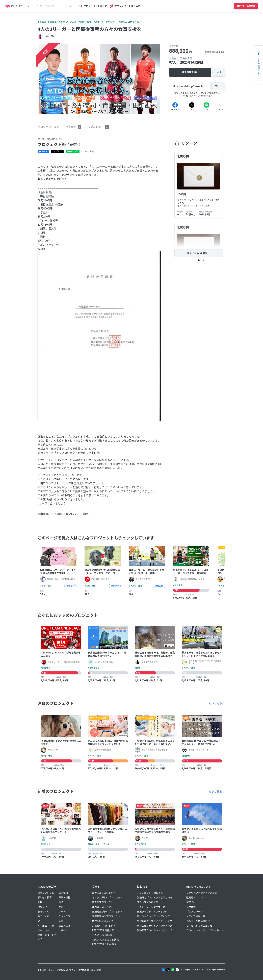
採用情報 (191, 907)
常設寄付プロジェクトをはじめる (155, 898)
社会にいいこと (46, 893)
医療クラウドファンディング (152, 912)
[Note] (221, 105)
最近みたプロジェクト (104, 893)
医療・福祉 (64, 898)
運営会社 (191, 902)
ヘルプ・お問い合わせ (198, 921)
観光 (61, 907)
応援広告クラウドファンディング (155, 926)
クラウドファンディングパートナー (205, 930)
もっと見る (215, 703)
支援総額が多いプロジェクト (107, 912)
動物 (40, 902)
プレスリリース (194, 912)
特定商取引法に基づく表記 (90, 970)
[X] (192, 105)
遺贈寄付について (196, 898)
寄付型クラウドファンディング (153, 916)
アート (41, 921)
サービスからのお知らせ (199, 926)
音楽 (61, 921)
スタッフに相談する (148, 902)
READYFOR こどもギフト (105, 944)
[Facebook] (175, 105)
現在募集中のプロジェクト (106, 916)
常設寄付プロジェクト (104, 926)
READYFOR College (102, 935)
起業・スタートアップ (47, 937)
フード (62, 912)
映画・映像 (64, 926)
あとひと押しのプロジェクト (107, 898)
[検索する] (71, 6)
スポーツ (63, 930)
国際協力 (63, 893)
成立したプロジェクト (104, 921)
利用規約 (61, 970)
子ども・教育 (45, 898)
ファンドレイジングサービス (152, 907)
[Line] (206, 105)
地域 (61, 902)
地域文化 (42, 907)
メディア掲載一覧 (196, 916)
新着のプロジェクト (103, 902)
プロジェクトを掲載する (150, 893)
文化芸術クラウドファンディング (155, 921)
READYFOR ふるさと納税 (105, 940)
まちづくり (43, 912)
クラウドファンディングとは (202, 893)
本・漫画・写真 (46, 926)
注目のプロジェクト (103, 907)
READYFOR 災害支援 (103, 930)
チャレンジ (43, 930)
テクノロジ (64, 916)
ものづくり (43, 916)
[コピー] (218, 86)
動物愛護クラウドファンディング (155, 930)
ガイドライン (72, 970)
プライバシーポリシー (47, 970)
